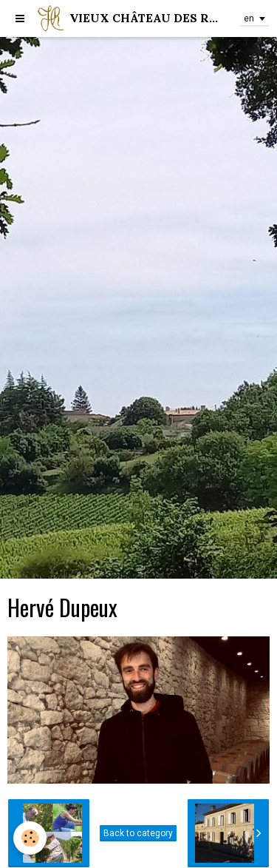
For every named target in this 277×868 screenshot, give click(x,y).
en (249, 18)
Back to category (138, 833)
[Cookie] (30, 838)
